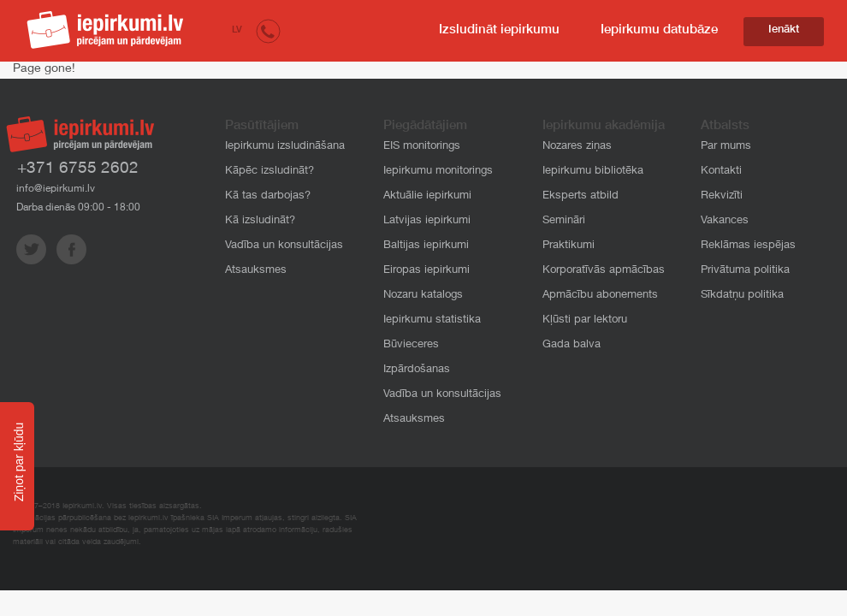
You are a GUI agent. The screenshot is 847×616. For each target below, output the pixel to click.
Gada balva (572, 345)
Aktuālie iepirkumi (427, 196)
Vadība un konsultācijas (284, 246)
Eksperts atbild (580, 196)
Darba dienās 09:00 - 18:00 (78, 208)
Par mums (726, 147)
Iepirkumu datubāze (659, 30)
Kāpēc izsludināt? (269, 172)
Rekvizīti (722, 196)
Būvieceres (411, 345)
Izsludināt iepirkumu (499, 30)
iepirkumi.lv (105, 30)
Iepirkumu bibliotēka (593, 172)
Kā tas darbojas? (268, 196)
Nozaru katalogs (423, 296)
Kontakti (721, 172)
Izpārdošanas (417, 370)
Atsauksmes (256, 271)
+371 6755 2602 (78, 169)
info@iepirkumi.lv (56, 189)
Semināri (564, 221)
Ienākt (784, 30)
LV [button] (237, 30)
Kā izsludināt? (260, 221)
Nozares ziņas (577, 147)
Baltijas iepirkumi (426, 246)
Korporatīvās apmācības (604, 271)
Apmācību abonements (600, 296)
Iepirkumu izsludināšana (285, 147)
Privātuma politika (745, 271)
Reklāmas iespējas (748, 246)
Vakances (725, 221)
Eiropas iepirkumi (426, 271)
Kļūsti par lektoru (585, 320)
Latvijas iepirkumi (427, 221)
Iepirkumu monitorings (438, 172)
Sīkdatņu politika (742, 296)
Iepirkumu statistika (432, 320)
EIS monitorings (422, 147)
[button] (268, 30)
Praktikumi (569, 246)
